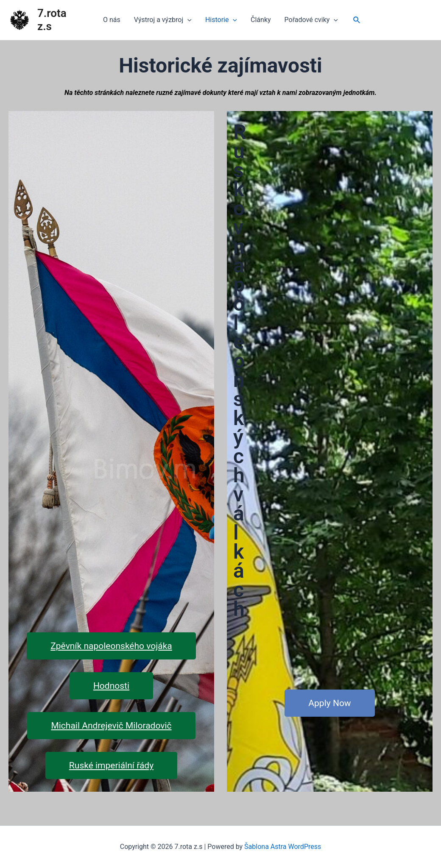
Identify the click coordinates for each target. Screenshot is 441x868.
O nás (112, 20)
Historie (221, 20)
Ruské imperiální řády (111, 765)
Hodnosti (111, 686)
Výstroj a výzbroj (163, 20)
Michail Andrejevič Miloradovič (111, 726)
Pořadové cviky (311, 20)
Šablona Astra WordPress (283, 847)
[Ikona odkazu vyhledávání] (357, 20)
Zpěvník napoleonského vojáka (111, 646)
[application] (187, 20)
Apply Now (329, 703)
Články (261, 20)
